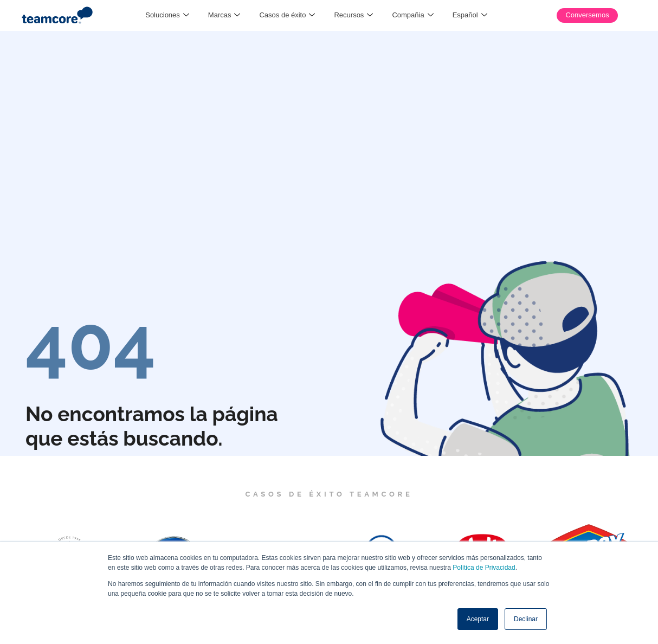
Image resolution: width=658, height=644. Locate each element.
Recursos (353, 15)
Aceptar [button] (478, 619)
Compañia (412, 15)
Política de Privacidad (484, 568)
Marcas (224, 15)
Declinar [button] (526, 619)
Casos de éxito (287, 15)
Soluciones (167, 15)
